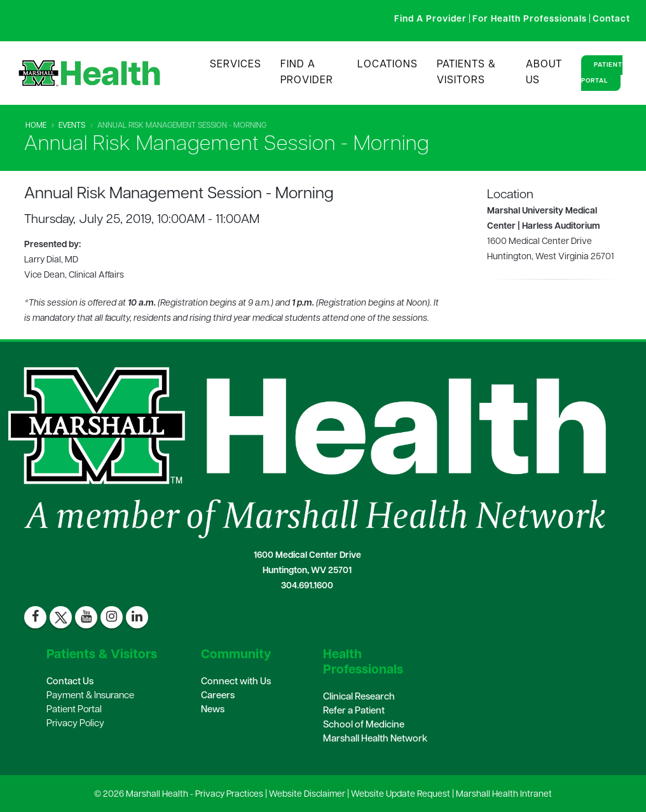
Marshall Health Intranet (504, 795)
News (213, 710)
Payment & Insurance (90, 696)
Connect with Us (236, 682)
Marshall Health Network (375, 739)
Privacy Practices (229, 795)
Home (36, 126)
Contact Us (70, 682)
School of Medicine (364, 725)
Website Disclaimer (307, 795)
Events (72, 126)
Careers (218, 696)
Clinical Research (359, 697)
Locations (388, 65)
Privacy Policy (75, 724)
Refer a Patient (354, 711)
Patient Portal (602, 73)
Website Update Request (401, 795)
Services (236, 65)
